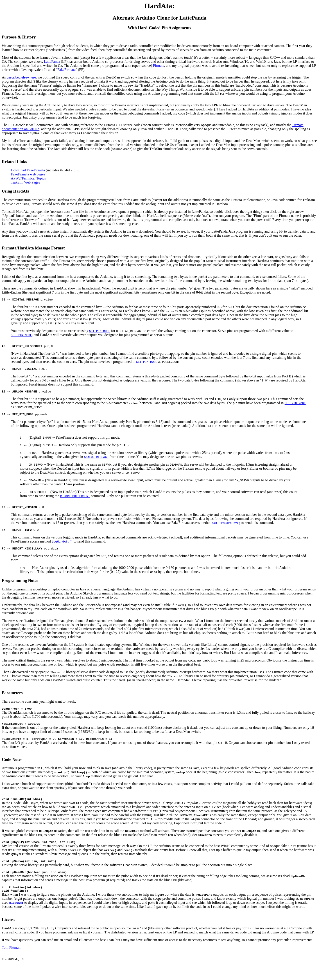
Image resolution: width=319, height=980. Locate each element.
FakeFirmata (67, 70)
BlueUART (16, 914)
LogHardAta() (62, 546)
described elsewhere (21, 77)
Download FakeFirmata (28, 170)
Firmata (159, 66)
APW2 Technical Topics (28, 178)
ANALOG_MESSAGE (96, 460)
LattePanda (52, 62)
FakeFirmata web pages (28, 174)
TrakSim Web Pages (25, 182)
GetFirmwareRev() (226, 527)
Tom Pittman (11, 959)
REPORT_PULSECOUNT (75, 499)
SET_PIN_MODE (100, 332)
